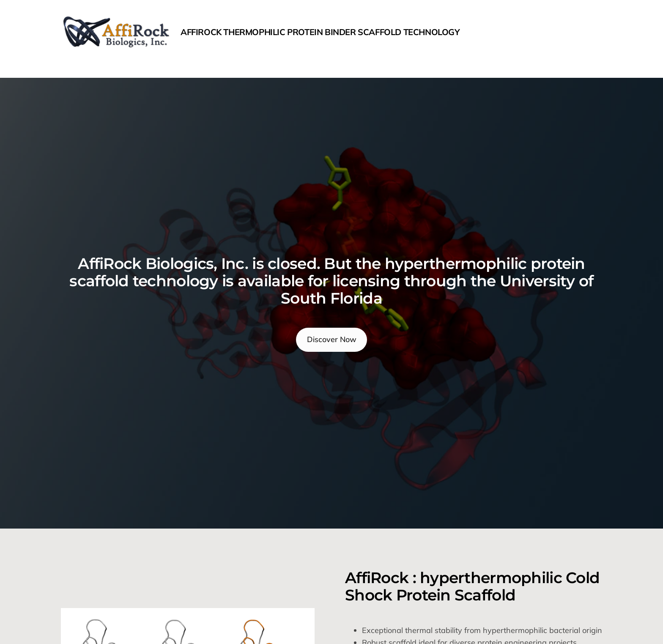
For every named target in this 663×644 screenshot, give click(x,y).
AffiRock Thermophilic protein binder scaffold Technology (320, 32)
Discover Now (332, 339)
